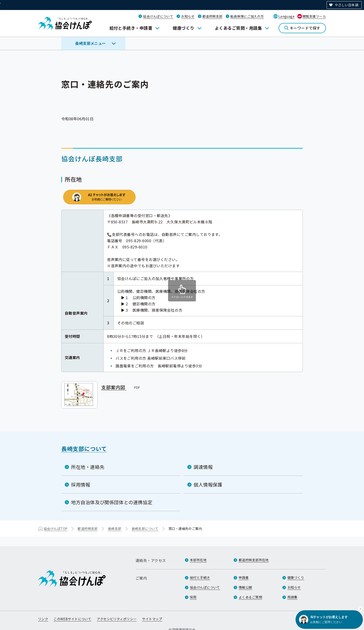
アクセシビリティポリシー (117, 619)
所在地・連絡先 (88, 467)
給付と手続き (200, 578)
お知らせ (188, 16)
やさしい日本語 (346, 5)
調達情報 (203, 467)
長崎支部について (84, 448)
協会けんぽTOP (55, 528)
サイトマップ (152, 619)
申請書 (244, 578)
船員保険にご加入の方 (247, 16)
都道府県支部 (213, 16)
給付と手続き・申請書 (131, 28)
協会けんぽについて (158, 16)
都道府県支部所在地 (254, 560)
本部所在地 (198, 560)
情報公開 (245, 588)
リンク (43, 619)
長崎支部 (115, 528)
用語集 (292, 597)
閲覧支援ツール (314, 16)
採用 (193, 597)
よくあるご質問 (250, 597)
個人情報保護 (208, 484)
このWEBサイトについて (72, 619)
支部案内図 (121, 387)
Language (286, 16)
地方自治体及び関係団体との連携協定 (112, 502)
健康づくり (183, 28)
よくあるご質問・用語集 (238, 28)
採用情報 (81, 484)
